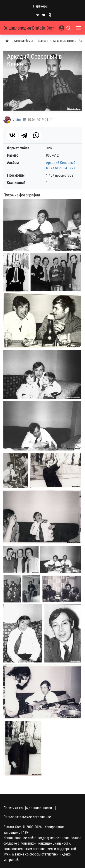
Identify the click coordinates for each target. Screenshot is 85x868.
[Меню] (79, 28)
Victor (17, 120)
